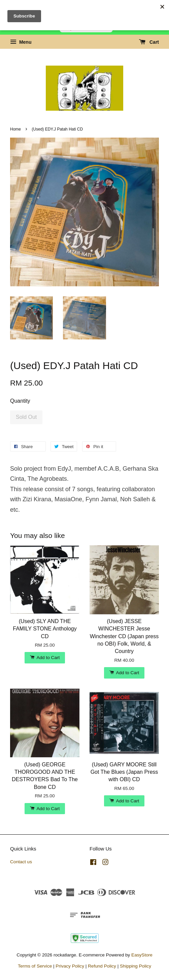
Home (15, 129)
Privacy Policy (70, 966)
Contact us (21, 862)
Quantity (20, 401)
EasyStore (142, 955)
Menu (21, 42)
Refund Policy (102, 966)
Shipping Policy (136, 966)
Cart (149, 42)
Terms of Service (35, 966)
